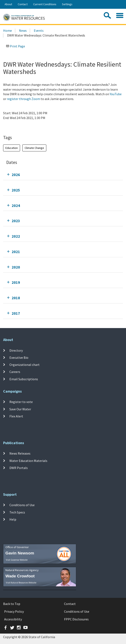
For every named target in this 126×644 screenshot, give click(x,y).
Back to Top (12, 604)
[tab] (63, 175)
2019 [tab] (16, 282)
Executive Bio (19, 357)
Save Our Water (20, 409)
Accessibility (13, 619)
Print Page (15, 46)
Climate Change (34, 148)
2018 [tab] (16, 298)
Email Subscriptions (24, 379)
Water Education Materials (28, 461)
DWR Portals (19, 468)
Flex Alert (16, 416)
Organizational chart (25, 365)
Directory (16, 350)
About (8, 4)
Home (8, 30)
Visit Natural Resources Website (21, 583)
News (23, 30)
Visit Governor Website (17, 560)
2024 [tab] (16, 206)
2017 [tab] (16, 313)
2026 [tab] (16, 175)
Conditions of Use (22, 505)
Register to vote (21, 402)
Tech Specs (17, 512)
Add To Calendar (19, 126)
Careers (15, 372)
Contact (23, 4)
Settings (67, 4)
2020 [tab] (16, 267)
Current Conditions (45, 4)
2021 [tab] (16, 252)
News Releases (20, 453)
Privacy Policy (14, 611)
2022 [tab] (16, 236)
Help (13, 519)
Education (12, 148)
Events (39, 30)
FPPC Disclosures (76, 619)
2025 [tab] (16, 190)
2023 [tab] (16, 221)
